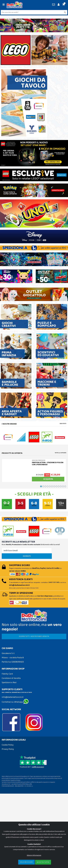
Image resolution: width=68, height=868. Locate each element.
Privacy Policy (8, 749)
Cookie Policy (8, 745)
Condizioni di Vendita (11, 678)
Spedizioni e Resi (9, 683)
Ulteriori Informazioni (34, 855)
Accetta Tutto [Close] (43, 862)
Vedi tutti (63, 424)
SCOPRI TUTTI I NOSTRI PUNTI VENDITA (34, 636)
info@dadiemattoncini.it (13, 697)
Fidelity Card (7, 674)
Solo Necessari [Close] (26, 862)
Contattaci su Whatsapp (15, 702)
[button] (63, 5)
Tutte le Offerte (61, 453)
